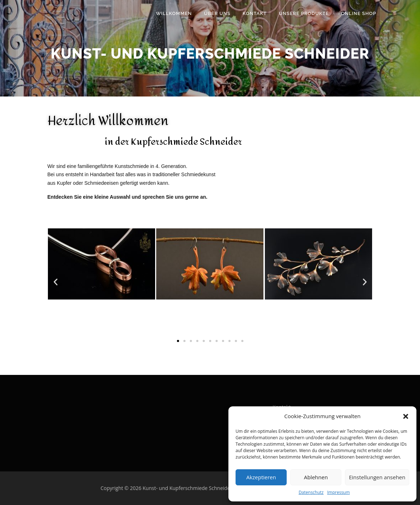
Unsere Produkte (304, 13)
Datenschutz (311, 492)
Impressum (338, 492)
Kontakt (255, 13)
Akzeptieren (261, 477)
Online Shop (359, 13)
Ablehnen (316, 477)
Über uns (217, 13)
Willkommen (174, 13)
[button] (406, 416)
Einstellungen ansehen (377, 477)
